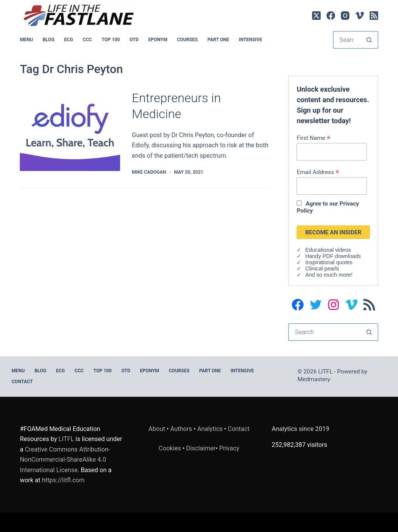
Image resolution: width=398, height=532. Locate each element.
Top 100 (111, 40)
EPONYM (158, 40)
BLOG (49, 40)
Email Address (318, 172)
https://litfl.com (63, 480)
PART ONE (218, 40)
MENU (26, 40)
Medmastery (314, 379)
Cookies (170, 448)
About (157, 429)
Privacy (229, 448)
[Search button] (369, 40)
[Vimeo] (360, 16)
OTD (134, 40)
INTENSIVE (250, 40)
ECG (69, 40)
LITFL (66, 439)
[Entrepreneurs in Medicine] (70, 133)
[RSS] (374, 16)
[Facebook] (331, 16)
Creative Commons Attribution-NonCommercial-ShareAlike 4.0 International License (65, 460)
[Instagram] (345, 16)
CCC (87, 40)
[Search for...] (347, 40)
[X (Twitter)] (316, 16)
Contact (22, 382)
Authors (181, 429)
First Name (313, 138)
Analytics (210, 429)
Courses (187, 40)
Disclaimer (201, 448)
